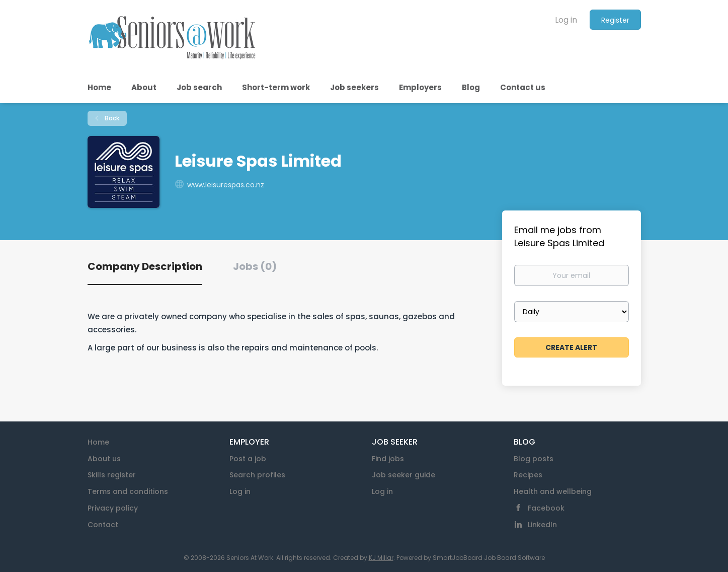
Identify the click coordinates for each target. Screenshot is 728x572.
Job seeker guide (403, 475)
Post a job (248, 459)
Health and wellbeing (553, 491)
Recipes (528, 475)
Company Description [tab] (145, 266)
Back (111, 118)
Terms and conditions (128, 491)
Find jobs (388, 459)
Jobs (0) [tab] (255, 266)
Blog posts (534, 459)
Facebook (546, 508)
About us (104, 459)
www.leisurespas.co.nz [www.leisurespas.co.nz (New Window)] (226, 185)
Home (98, 442)
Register (615, 20)
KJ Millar (381, 558)
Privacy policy (113, 508)
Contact (103, 525)
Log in (566, 20)
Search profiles (257, 475)
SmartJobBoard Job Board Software (489, 558)
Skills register (112, 475)
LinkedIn (542, 525)
